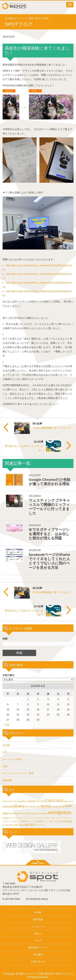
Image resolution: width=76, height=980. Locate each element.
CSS (49, 801)
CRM (42, 801)
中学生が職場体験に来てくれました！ (53, 428)
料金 (38, 933)
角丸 (11, 825)
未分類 (6, 745)
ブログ (38, 940)
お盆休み (6, 818)
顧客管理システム (35, 825)
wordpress (60, 812)
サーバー (68, 818)
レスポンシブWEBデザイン (22, 821)
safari (34, 814)
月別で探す (9, 675)
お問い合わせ (38, 962)
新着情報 (7, 780)
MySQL (46, 806)
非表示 (21, 825)
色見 (7, 825)
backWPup (22, 801)
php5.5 (7, 813)
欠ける (56, 821)
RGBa (29, 814)
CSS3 (58, 801)
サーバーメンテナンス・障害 (18, 773)
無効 (62, 821)
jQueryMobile (31, 807)
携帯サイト (44, 821)
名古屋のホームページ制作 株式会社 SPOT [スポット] (44, 974)
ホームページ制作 (12, 759)
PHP (68, 806)
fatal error (68, 801)
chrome (31, 801)
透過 (16, 825)
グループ (60, 818)
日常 (46, 18)
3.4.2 (10, 801)
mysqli (55, 807)
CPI (38, 801)
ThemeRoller (42, 814)
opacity (61, 807)
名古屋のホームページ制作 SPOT (23, 18)
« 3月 (7, 725)
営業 (5, 766)
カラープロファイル (47, 818)
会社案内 (38, 955)
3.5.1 (15, 801)
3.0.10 (5, 801)
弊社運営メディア (38, 947)
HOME (38, 912)
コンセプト (38, 926)
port (24, 814)
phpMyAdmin (16, 814)
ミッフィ (6, 821)
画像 (66, 821)
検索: (5, 639)
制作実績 (38, 919)
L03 (38, 807)
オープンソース (31, 818)
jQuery (19, 806)
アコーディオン (17, 818)
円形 (36, 821)
